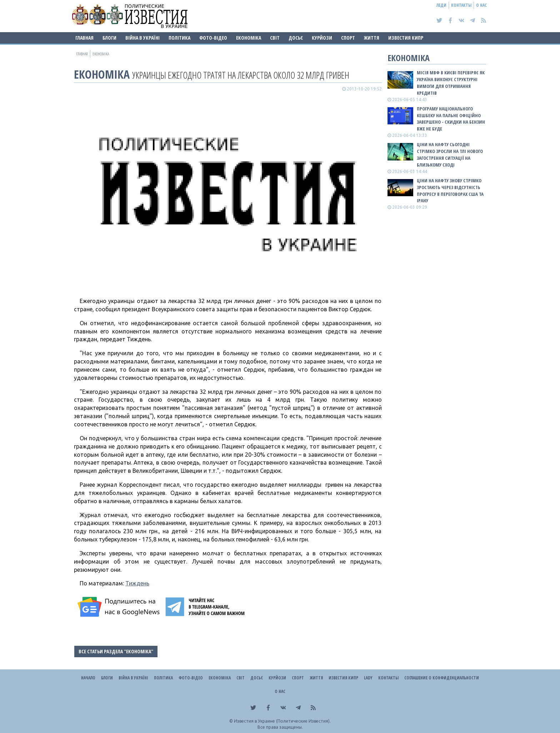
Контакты (461, 5)
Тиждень (137, 583)
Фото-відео (213, 38)
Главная (84, 38)
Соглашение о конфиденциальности (442, 678)
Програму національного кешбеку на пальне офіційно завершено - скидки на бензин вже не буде (451, 119)
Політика (179, 38)
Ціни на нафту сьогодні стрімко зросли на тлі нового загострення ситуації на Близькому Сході (450, 155)
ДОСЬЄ (296, 38)
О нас (481, 5)
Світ (275, 38)
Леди (441, 5)
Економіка (249, 38)
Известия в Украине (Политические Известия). (282, 721)
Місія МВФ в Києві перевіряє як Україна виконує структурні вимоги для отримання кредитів (451, 83)
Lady (368, 678)
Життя (372, 38)
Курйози (322, 38)
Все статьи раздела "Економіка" (116, 651)
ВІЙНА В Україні (142, 38)
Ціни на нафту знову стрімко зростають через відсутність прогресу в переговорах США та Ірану (450, 191)
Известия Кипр (406, 38)
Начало (88, 678)
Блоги (109, 38)
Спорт (348, 38)
